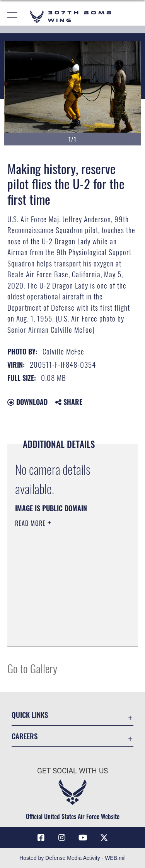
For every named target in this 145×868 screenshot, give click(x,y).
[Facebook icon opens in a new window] (41, 838)
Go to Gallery (32, 668)
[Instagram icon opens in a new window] (62, 838)
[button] (13, 16)
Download (27, 402)
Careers (25, 736)
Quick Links (30, 715)
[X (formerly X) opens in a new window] (104, 838)
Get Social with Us (72, 771)
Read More (31, 523)
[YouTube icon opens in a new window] (83, 838)
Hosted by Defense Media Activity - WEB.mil (72, 858)
